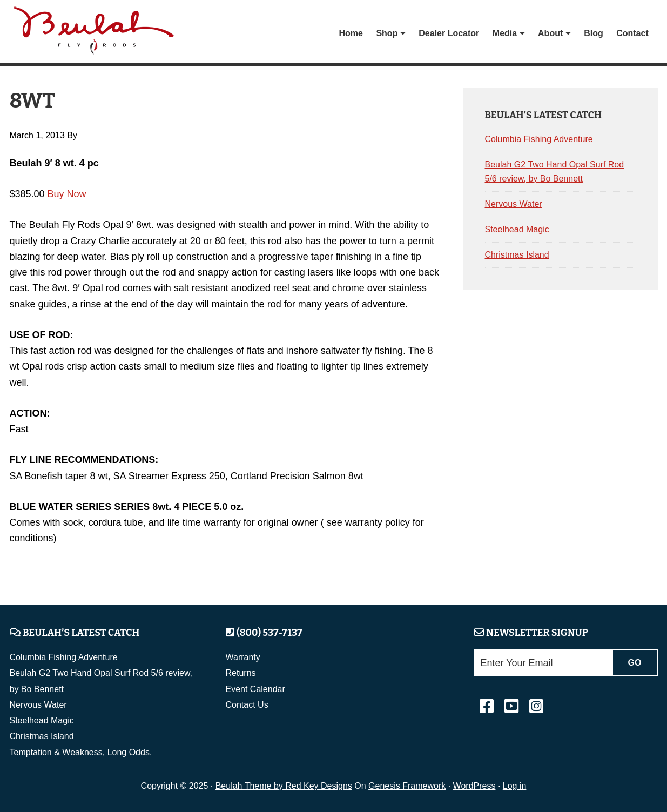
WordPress (474, 786)
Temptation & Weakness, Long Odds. (81, 752)
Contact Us (247, 705)
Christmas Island (517, 255)
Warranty (243, 657)
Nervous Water (514, 204)
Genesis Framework (407, 786)
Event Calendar (255, 689)
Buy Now (67, 194)
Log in (515, 786)
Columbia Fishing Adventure (539, 139)
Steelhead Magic (517, 229)
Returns (241, 673)
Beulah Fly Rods (96, 33)
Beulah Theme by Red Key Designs (284, 786)
